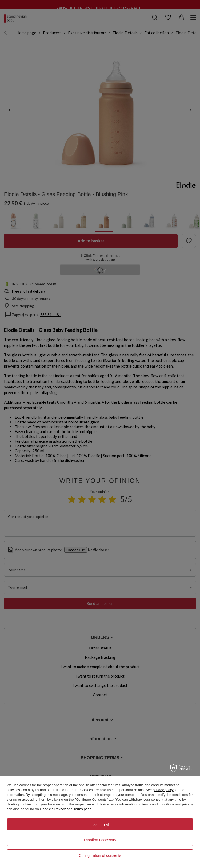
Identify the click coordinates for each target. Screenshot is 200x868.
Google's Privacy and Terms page (66, 809)
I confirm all (100, 824)
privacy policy (163, 790)
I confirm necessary (100, 840)
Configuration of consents (100, 855)
